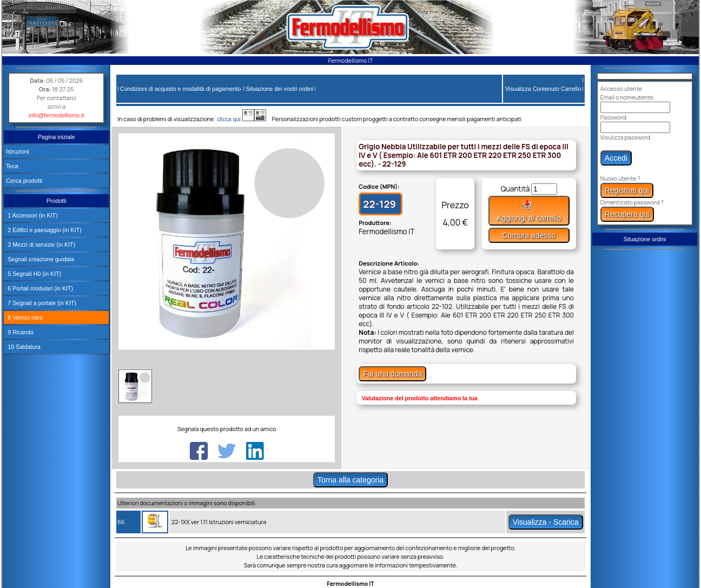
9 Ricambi (19, 332)
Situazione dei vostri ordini (279, 89)
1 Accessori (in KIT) (32, 215)
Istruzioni (18, 151)
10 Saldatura (23, 347)
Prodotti (57, 201)
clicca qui (234, 119)
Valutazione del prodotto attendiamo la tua (420, 398)
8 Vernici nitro (24, 318)
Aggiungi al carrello (529, 211)
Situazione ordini (644, 239)
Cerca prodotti (24, 181)
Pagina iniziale (57, 137)
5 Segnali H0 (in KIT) (34, 274)
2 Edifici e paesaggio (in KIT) (44, 230)
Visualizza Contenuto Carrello (543, 89)
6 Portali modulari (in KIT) (39, 288)
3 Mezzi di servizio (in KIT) (41, 245)
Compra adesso (529, 235)
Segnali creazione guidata (40, 259)
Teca (12, 166)
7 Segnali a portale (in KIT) (41, 303)
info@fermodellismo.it (57, 115)
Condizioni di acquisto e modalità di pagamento (180, 89)
